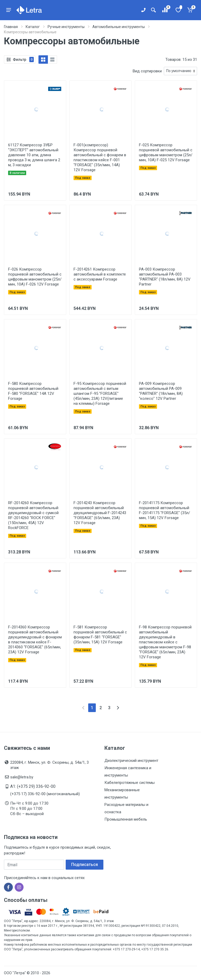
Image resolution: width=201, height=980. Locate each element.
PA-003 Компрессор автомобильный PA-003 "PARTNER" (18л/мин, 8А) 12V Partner (165, 277)
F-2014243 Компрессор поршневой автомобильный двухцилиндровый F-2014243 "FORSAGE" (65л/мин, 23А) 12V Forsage (100, 513)
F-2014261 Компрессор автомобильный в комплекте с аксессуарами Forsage (100, 274)
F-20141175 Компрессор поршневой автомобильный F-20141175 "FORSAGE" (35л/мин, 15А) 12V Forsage (164, 510)
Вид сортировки (147, 71)
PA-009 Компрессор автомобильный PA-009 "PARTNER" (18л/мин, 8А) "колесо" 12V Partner (161, 391)
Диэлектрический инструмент (131, 761)
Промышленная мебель (126, 819)
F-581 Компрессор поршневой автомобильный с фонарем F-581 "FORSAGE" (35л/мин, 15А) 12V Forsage (100, 635)
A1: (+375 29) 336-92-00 (33, 786)
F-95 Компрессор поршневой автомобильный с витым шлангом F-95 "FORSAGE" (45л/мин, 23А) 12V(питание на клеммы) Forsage (100, 394)
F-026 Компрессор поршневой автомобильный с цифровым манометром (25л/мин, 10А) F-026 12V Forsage (35, 277)
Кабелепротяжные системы (130, 783)
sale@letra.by (22, 777)
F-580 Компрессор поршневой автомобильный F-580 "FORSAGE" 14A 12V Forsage (33, 391)
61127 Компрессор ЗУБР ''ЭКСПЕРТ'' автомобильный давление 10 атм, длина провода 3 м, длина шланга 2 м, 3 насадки (34, 155)
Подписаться (85, 865)
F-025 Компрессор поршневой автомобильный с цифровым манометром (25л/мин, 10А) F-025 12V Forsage (166, 152)
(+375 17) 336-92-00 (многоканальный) (45, 794)
